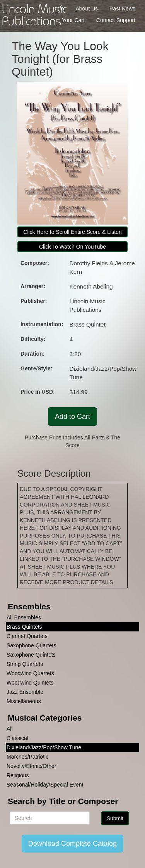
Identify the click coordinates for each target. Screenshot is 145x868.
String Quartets (25, 664)
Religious (18, 775)
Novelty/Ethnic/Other (31, 766)
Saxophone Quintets (31, 655)
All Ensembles (24, 617)
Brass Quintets (24, 627)
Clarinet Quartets (27, 636)
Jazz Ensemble (25, 692)
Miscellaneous (24, 701)
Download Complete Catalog (72, 844)
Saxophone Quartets (31, 645)
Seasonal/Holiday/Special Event (45, 785)
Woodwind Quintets (30, 683)
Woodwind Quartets (30, 673)
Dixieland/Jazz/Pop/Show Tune (44, 747)
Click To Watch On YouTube (72, 247)
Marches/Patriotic (27, 757)
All (10, 729)
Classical (17, 738)
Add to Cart (72, 417)
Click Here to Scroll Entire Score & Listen (72, 232)
